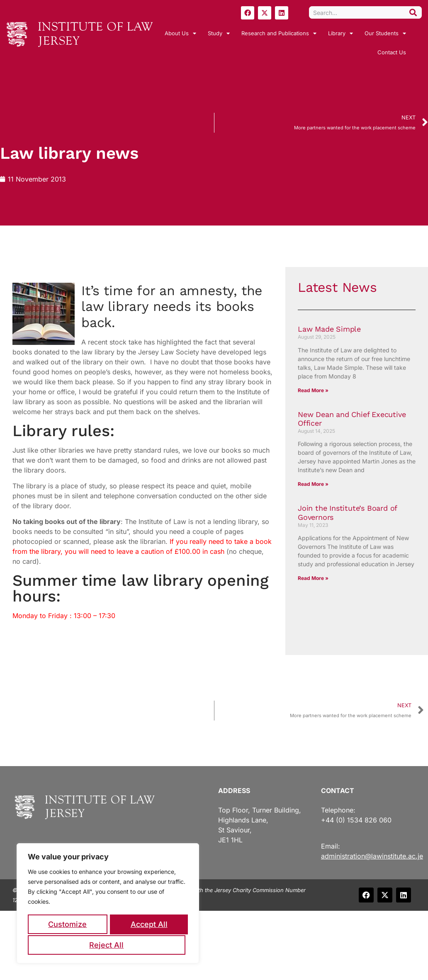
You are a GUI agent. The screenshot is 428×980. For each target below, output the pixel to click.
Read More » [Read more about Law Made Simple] (313, 390)
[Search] (413, 12)
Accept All (108, 945)
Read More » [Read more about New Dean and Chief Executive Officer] (313, 484)
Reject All (147, 925)
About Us (180, 33)
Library (340, 33)
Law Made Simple (329, 329)
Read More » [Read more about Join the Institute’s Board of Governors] (313, 578)
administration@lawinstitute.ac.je (372, 856)
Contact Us (392, 52)
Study (219, 33)
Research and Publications (279, 33)
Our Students (385, 33)
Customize (67, 925)
